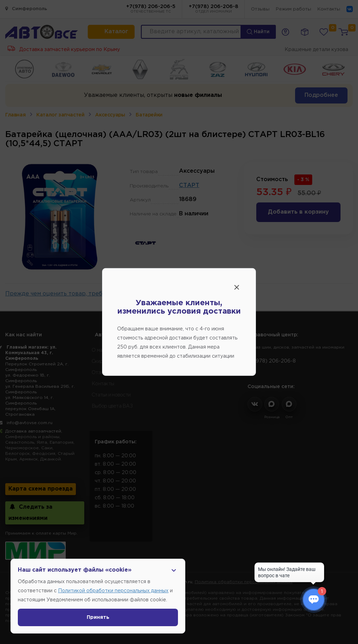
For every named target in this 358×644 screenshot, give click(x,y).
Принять (98, 617)
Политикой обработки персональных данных (113, 591)
